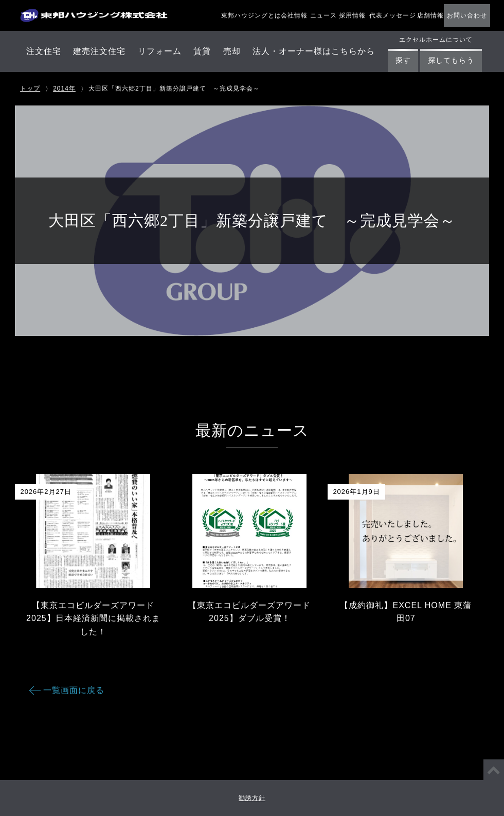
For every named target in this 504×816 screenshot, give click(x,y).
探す (403, 60)
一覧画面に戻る (74, 690)
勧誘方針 (252, 798)
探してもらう (451, 60)
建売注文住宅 (99, 51)
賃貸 (202, 51)
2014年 (64, 88)
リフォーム (160, 51)
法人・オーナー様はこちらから (314, 51)
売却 (232, 51)
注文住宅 (44, 51)
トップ (30, 88)
